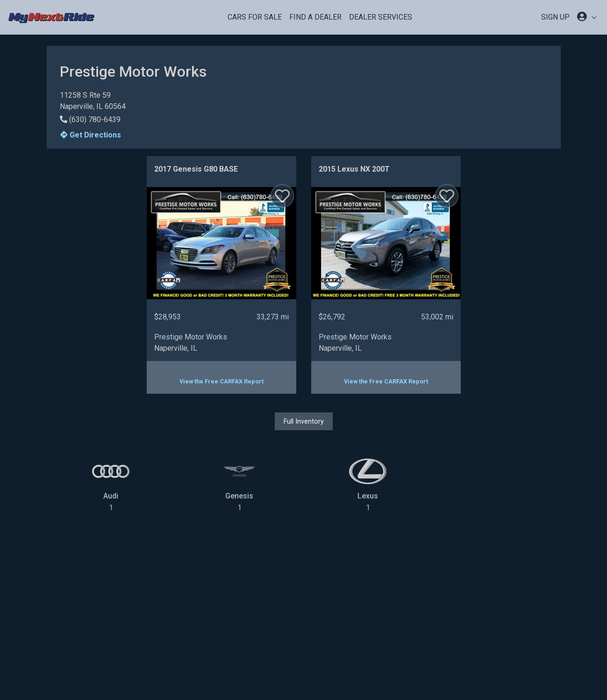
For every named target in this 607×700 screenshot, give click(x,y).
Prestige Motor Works (191, 337)
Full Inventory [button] (304, 421)
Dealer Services (381, 17)
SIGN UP (555, 17)
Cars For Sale (255, 17)
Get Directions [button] (91, 135)
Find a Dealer (315, 17)
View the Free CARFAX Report (221, 381)
